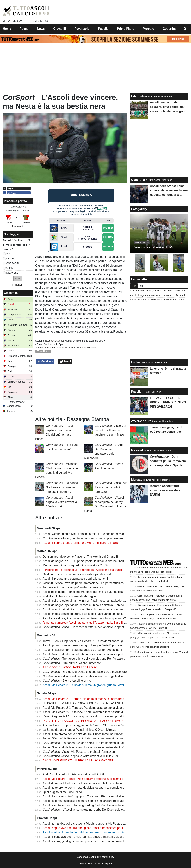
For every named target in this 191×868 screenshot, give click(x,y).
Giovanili (137, 450)
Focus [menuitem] (24, 29)
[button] (18, 279)
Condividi (45, 361)
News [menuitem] (41, 29)
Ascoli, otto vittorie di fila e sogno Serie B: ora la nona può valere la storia (90, 609)
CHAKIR (11, 268)
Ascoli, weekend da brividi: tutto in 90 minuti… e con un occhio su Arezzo (90, 534)
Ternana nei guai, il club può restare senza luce (73, 587)
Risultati (18, 285)
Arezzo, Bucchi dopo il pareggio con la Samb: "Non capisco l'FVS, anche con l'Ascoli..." (99, 725)
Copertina (138, 180)
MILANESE (12, 273)
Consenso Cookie (87, 857)
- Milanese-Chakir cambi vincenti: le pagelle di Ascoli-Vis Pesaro (93, 676)
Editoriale (138, 96)
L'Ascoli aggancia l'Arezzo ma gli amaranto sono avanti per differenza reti (90, 716)
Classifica (11, 293)
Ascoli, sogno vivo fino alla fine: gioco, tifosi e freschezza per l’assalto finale (92, 828)
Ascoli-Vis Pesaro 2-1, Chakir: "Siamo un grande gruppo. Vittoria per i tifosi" (92, 685)
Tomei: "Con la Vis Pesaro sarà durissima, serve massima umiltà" (85, 738)
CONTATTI (101, 863)
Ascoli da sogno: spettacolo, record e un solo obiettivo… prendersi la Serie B (92, 605)
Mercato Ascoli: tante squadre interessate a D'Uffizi (76, 565)
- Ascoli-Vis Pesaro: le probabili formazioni (111, 487)
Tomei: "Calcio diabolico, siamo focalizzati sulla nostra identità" (83, 747)
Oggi (134, 286)
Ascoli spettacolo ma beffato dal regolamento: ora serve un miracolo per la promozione (99, 832)
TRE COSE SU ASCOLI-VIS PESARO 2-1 (70, 667)
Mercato (137, 480)
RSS (111, 863)
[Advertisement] (81, 390)
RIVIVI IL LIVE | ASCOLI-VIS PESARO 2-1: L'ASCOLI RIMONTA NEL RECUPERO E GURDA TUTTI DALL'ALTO (117, 721)
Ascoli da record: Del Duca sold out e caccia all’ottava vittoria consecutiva (90, 783)
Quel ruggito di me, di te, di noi (63, 792)
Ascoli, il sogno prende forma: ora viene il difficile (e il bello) (81, 543)
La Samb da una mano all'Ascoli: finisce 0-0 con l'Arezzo (80, 730)
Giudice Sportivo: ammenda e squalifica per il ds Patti (78, 574)
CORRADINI (13, 263)
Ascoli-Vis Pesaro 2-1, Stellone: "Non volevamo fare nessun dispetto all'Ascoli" (94, 712)
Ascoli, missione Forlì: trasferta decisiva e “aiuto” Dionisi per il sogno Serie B (92, 650)
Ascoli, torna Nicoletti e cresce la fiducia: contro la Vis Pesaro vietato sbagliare (94, 824)
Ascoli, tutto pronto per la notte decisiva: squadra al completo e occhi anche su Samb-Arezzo (103, 788)
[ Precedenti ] (18, 226)
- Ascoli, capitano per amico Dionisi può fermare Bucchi (88, 538)
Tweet (65, 361)
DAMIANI (11, 258)
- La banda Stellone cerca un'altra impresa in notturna (62, 487)
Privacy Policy (106, 857)
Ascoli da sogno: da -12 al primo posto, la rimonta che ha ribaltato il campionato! (95, 561)
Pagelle (136, 392)
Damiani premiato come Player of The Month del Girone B (81, 557)
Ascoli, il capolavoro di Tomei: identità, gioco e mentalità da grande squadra (92, 837)
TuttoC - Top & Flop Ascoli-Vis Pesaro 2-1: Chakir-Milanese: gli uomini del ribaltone (97, 641)
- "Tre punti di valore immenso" (72, 663)
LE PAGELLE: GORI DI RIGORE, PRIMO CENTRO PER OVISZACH (168, 402)
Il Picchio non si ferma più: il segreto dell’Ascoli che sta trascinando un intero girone (97, 570)
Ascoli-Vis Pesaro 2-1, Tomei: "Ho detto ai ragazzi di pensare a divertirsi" (90, 699)
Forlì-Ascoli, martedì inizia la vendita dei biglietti (74, 774)
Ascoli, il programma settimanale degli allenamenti (75, 579)
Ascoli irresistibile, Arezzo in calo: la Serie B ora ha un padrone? (84, 618)
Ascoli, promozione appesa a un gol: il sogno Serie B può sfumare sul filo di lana (95, 645)
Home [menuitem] (7, 29)
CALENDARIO (85, 863)
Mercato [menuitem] (148, 29)
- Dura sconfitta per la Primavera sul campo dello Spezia (168, 461)
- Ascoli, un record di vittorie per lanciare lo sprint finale (111, 430)
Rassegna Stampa (55, 341)
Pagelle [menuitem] (103, 29)
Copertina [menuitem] (170, 29)
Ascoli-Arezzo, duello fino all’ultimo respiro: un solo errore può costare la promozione (98, 654)
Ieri (141, 286)
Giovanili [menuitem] (60, 29)
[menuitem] (185, 29)
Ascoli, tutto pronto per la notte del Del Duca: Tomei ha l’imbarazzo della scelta (94, 734)
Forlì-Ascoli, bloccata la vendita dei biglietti (70, 596)
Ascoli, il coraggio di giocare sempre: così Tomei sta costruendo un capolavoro (94, 841)
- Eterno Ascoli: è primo (67, 681)
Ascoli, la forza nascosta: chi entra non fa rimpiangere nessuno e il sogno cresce (95, 801)
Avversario (139, 421)
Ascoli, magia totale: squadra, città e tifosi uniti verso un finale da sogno (89, 614)
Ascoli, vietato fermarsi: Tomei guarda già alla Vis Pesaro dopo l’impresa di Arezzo (96, 805)
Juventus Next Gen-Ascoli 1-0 (153, 247)
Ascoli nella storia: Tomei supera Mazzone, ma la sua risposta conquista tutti (92, 592)
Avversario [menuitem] (82, 29)
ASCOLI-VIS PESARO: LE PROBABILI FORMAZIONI (78, 760)
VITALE (10, 254)
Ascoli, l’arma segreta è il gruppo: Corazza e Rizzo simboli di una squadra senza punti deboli (103, 796)
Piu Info (108, 228)
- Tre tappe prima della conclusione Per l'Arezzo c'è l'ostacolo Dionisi (97, 659)
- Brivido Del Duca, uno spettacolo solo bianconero (85, 672)
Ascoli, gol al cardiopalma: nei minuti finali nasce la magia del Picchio (88, 601)
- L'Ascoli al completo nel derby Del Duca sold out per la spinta (92, 810)
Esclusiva (138, 362)
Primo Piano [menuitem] (126, 29)
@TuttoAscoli (91, 348)
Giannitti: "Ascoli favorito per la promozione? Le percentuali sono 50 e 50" (91, 583)
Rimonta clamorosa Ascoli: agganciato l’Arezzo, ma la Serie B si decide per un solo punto (101, 623)
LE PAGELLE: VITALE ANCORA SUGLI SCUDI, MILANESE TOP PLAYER (91, 703)
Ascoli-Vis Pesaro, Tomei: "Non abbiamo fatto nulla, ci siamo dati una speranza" (94, 779)
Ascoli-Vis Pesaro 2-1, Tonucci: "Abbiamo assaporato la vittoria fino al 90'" (91, 708)
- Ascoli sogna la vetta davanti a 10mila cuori (61, 502)
